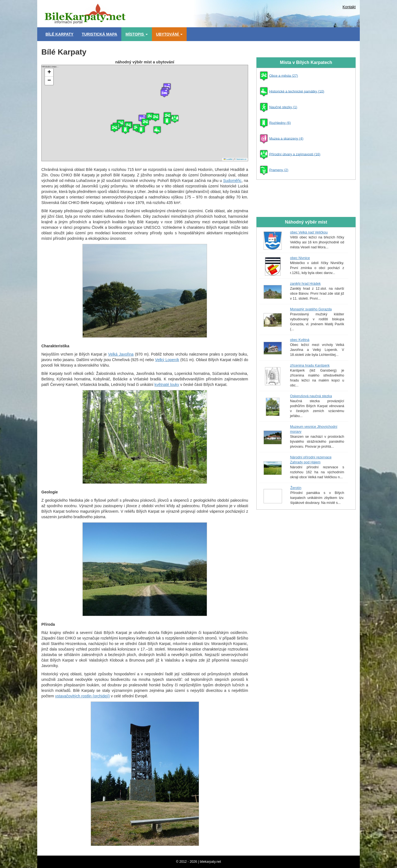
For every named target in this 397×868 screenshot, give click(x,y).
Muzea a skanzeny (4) (286, 138)
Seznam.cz (241, 159)
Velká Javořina (121, 354)
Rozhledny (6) (280, 123)
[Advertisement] (223, 12)
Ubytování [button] (169, 34)
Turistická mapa (99, 34)
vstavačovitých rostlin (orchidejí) (82, 696)
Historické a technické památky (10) (297, 91)
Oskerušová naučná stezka (311, 396)
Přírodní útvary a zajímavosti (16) (295, 154)
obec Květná (300, 340)
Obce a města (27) (284, 76)
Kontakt (349, 7)
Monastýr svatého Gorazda (311, 309)
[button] (164, 93)
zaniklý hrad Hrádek (305, 284)
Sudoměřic (232, 181)
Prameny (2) (279, 170)
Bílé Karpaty (59, 34)
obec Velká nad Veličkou (309, 232)
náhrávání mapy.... (144, 113)
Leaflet (228, 159)
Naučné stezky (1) (283, 107)
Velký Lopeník (167, 360)
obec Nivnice (300, 258)
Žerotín (296, 488)
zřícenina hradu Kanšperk (310, 366)
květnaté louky (167, 385)
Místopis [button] (137, 34)
